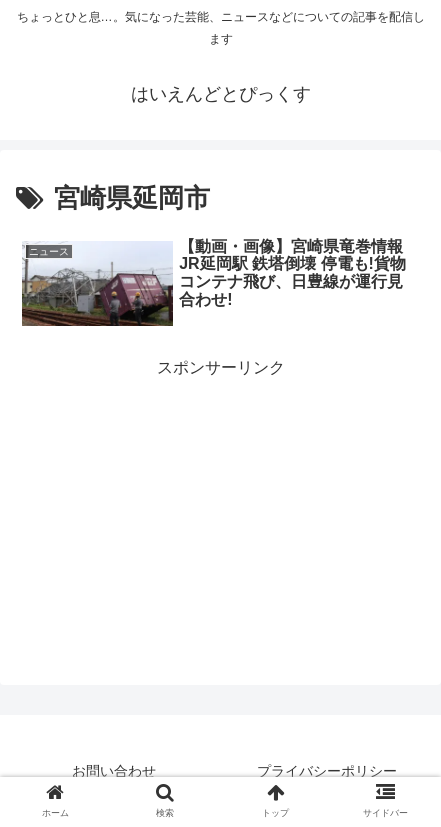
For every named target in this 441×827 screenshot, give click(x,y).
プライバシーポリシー (327, 771)
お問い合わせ (114, 771)
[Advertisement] (220, 482)
